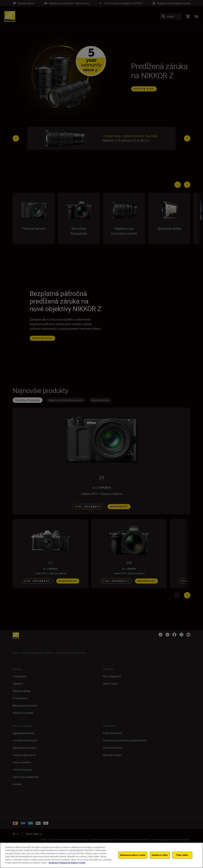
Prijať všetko (182, 855)
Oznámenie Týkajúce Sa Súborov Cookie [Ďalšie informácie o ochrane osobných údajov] (67, 863)
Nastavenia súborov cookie (133, 855)
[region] (101, 855)
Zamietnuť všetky (160, 855)
